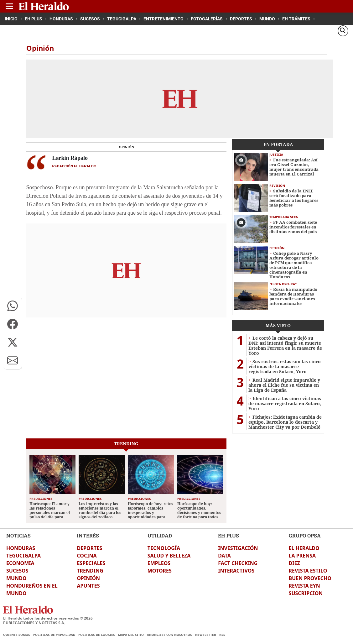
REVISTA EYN (304, 586)
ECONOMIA (20, 563)
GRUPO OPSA (305, 535)
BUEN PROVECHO (310, 578)
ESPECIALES (91, 563)
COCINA (87, 556)
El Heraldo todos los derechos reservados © (48, 618)
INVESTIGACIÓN (238, 548)
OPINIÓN (88, 578)
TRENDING (90, 571)
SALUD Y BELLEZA (169, 556)
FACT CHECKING (238, 563)
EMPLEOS (159, 563)
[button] (13, 306)
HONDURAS (21, 548)
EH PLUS (228, 535)
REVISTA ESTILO (308, 571)
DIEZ (294, 563)
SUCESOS (17, 571)
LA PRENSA (302, 556)
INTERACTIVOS (236, 571)
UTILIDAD (160, 535)
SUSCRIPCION (306, 593)
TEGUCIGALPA (23, 556)
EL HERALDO (304, 548)
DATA (224, 556)
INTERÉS (88, 535)
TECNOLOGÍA (164, 548)
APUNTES (88, 586)
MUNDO (16, 578)
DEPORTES (89, 548)
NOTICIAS (18, 535)
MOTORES (160, 571)
